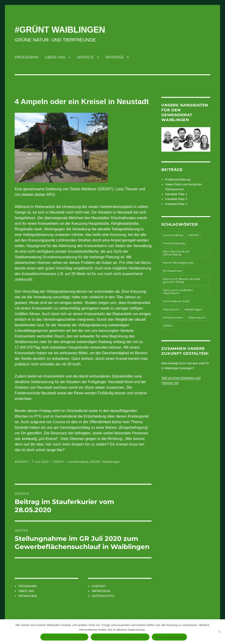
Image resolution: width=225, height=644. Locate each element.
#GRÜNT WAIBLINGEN (60, 30)
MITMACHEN (28, 596)
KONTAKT (99, 586)
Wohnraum (197, 317)
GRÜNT (58, 462)
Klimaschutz (173, 271)
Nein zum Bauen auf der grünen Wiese (182, 280)
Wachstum (171, 309)
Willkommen (173, 317)
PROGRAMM (26, 57)
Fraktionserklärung (178, 179)
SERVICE (85, 57)
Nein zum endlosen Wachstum (178, 291)
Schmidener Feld (176, 301)
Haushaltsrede (174, 243)
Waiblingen (111, 462)
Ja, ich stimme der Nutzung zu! (64, 637)
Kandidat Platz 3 (176, 204)
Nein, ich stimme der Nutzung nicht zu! (120, 637)
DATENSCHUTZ (103, 596)
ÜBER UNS (55, 57)
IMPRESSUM (101, 591)
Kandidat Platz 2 (176, 199)
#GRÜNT (21, 462)
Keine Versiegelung (178, 262)
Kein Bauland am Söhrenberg (176, 253)
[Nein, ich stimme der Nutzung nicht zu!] (219, 632)
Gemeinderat (78, 462)
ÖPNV (168, 326)
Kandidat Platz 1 (176, 194)
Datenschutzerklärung (169, 637)
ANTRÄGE (115, 57)
